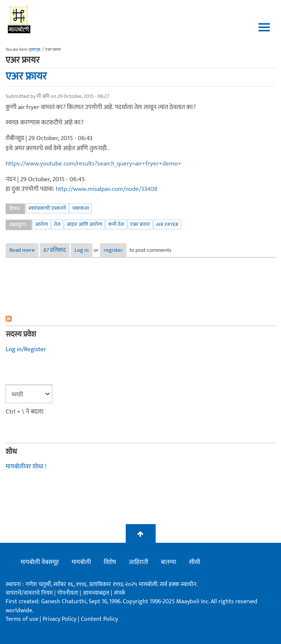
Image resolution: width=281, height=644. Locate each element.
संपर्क (120, 593)
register (113, 250)
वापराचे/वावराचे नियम (29, 593)
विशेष (110, 562)
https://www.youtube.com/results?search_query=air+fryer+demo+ (94, 164)
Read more (24, 250)
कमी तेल (116, 224)
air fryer (167, 224)
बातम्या (169, 562)
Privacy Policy (60, 619)
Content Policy (99, 619)
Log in (82, 250)
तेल (57, 224)
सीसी (195, 562)
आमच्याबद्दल (97, 593)
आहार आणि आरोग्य (84, 224)
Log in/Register (26, 349)
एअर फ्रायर (26, 76)
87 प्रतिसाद (55, 250)
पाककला (81, 208)
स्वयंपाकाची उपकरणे (47, 208)
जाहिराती (138, 562)
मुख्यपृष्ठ (35, 50)
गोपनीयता (68, 593)
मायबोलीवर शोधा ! (26, 467)
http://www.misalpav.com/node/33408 (107, 189)
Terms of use (22, 619)
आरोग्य (42, 224)
